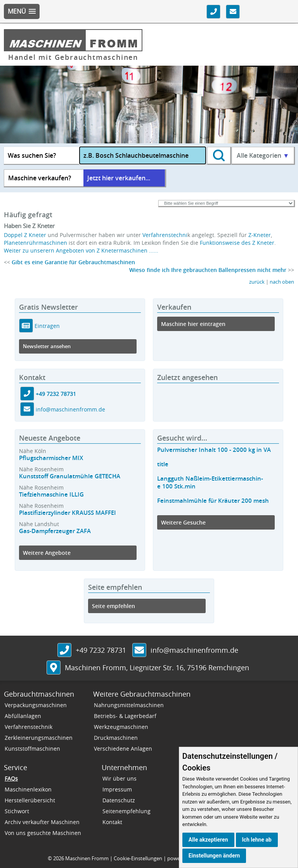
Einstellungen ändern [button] (214, 856)
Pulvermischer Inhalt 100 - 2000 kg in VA (214, 450)
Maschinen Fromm (87, 858)
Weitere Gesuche (183, 522)
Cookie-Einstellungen (138, 858)
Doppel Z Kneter (25, 235)
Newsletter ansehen (47, 346)
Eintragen (46, 326)
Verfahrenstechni (165, 235)
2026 (59, 858)
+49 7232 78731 (56, 394)
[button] (22, 11)
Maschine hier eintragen (193, 324)
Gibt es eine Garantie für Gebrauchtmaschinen (73, 262)
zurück (257, 282)
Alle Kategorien (263, 155)
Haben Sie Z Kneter (29, 226)
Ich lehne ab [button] (257, 840)
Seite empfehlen (113, 606)
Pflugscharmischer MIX (51, 458)
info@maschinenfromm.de (70, 409)
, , (157, 668)
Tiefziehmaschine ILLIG (51, 494)
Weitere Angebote (47, 553)
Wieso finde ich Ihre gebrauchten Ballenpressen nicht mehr (208, 270)
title (163, 464)
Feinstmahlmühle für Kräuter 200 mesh (213, 501)
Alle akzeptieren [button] (208, 840)
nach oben (282, 282)
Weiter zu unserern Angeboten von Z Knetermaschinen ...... (81, 250)
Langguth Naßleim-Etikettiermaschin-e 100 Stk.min (210, 482)
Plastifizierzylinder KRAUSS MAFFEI (68, 513)
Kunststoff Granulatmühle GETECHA (70, 476)
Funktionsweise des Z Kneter (237, 243)
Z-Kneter (260, 235)
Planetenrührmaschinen (36, 243)
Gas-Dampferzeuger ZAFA (55, 531)
